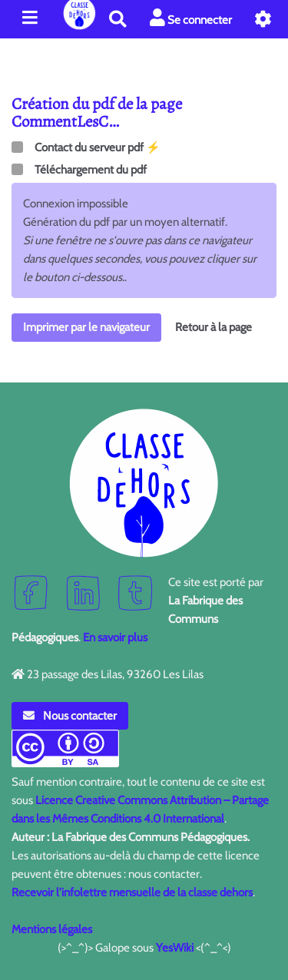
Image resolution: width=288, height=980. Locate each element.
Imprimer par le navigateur (86, 327)
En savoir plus (115, 637)
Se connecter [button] (191, 18)
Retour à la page (214, 327)
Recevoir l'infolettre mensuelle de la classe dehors (132, 892)
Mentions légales (52, 929)
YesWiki (175, 948)
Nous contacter (70, 716)
